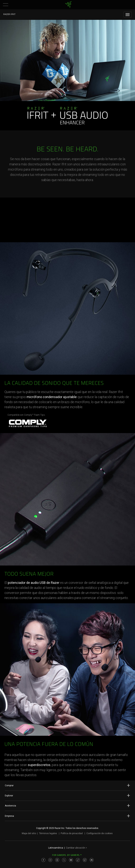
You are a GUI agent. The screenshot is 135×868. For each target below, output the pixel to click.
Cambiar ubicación (76, 848)
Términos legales (48, 833)
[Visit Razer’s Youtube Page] (71, 860)
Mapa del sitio (29, 833)
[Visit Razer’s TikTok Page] (78, 860)
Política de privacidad (72, 833)
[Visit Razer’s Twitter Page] (64, 860)
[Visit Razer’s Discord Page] (92, 860)
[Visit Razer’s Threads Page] (57, 860)
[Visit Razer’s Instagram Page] (50, 860)
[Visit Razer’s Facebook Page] (43, 860)
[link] (68, 5)
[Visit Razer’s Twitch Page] (85, 860)
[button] (6, 5)
